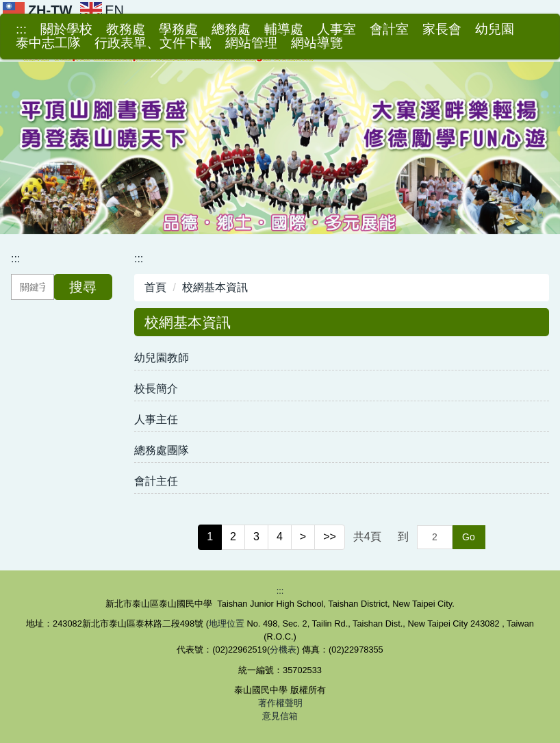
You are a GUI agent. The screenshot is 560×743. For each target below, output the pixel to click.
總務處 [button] (231, 29)
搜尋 (83, 287)
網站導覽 (317, 43)
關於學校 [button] (66, 29)
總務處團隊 (162, 450)
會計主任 (156, 481)
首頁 (155, 287)
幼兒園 (495, 29)
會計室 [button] (389, 29)
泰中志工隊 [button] (48, 43)
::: (21, 29)
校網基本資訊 (215, 287)
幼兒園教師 (162, 358)
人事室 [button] (336, 29)
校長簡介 (156, 389)
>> (330, 537)
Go (469, 537)
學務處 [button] (178, 29)
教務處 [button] (126, 29)
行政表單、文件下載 (153, 43)
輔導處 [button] (284, 29)
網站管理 (251, 43)
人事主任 (156, 419)
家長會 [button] (442, 29)
